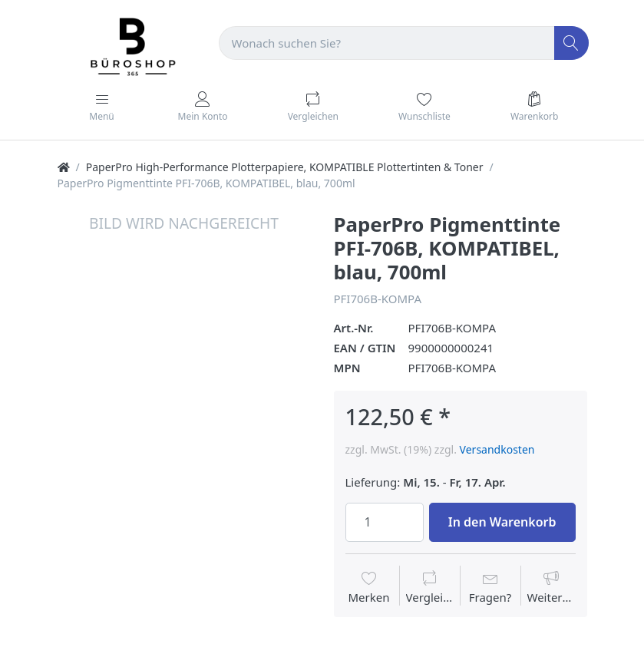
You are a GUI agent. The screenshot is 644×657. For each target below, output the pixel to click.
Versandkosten (497, 449)
